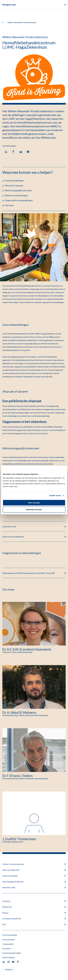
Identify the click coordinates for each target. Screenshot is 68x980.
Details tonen (55, 495)
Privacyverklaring (10, 935)
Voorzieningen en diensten (34, 882)
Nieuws (34, 913)
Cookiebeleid (8, 944)
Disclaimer (7, 948)
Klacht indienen (9, 957)
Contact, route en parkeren (34, 864)
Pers (34, 924)
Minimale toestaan (34, 510)
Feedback (9, 969)
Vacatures (34, 901)
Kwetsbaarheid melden (12, 953)
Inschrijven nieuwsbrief (34, 919)
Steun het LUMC (34, 887)
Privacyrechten (8, 940)
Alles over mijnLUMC (34, 870)
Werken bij (34, 907)
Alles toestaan (34, 503)
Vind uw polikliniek (34, 876)
